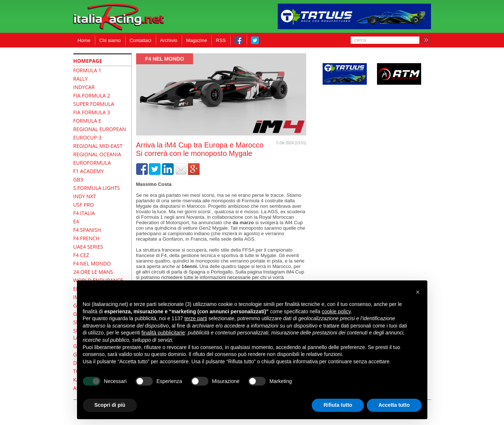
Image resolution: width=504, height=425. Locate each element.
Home (84, 40)
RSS (221, 40)
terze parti (196, 318)
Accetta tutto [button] (394, 405)
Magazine (197, 40)
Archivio (169, 40)
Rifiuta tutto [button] (338, 405)
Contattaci (141, 40)
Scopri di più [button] (110, 405)
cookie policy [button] (336, 311)
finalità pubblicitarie (163, 333)
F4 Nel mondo (165, 59)
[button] (418, 292)
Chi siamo (110, 40)
